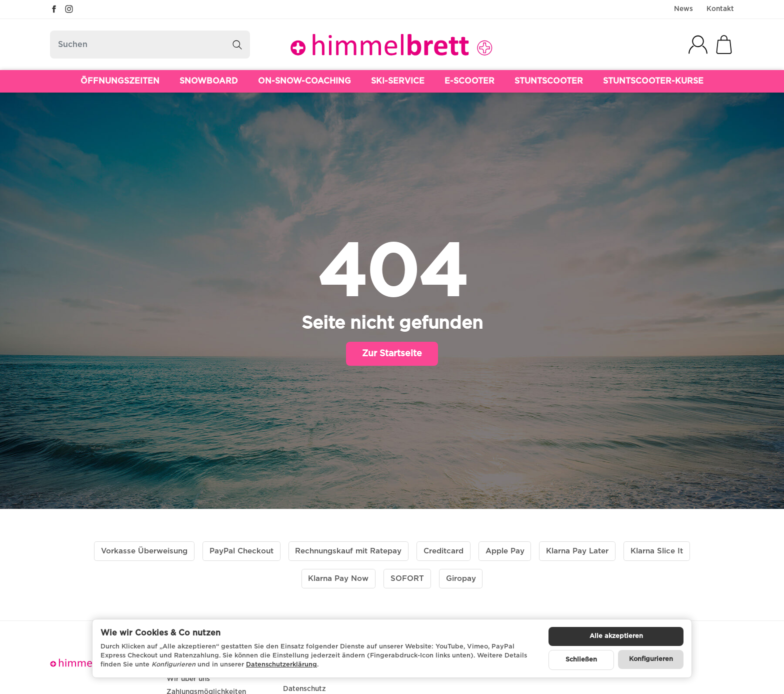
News (683, 9)
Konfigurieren (651, 659)
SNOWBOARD (209, 81)
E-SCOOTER (469, 81)
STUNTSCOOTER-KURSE (653, 81)
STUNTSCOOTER (549, 81)
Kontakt (720, 9)
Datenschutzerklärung (281, 665)
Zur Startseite (392, 354)
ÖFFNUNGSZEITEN (120, 81)
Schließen (581, 660)
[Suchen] (150, 45)
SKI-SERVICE (398, 81)
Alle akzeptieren (616, 636)
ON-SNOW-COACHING (304, 81)
